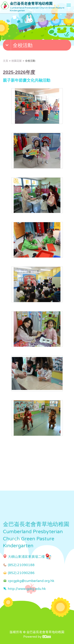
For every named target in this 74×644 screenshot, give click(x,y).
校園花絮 (17, 61)
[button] (37, 46)
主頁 (6, 61)
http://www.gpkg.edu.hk (27, 589)
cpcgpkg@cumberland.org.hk (31, 581)
